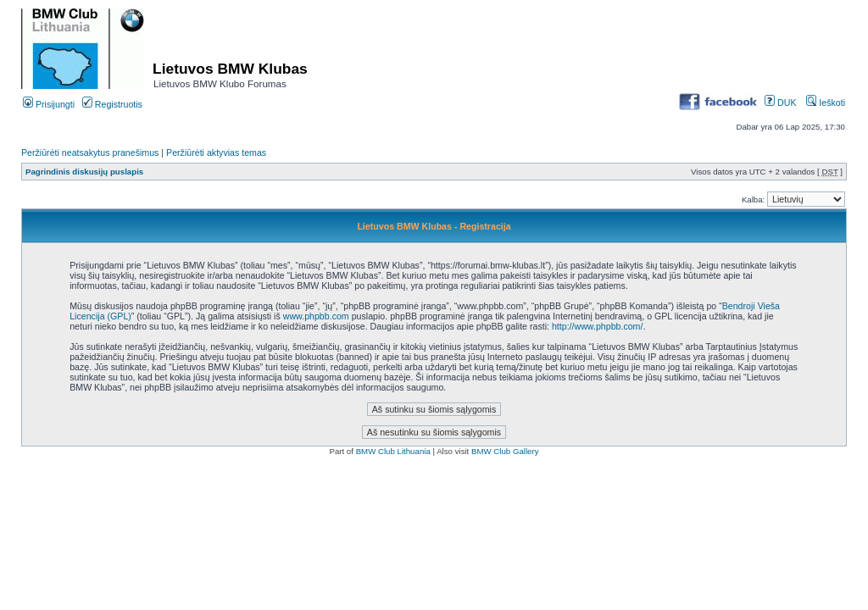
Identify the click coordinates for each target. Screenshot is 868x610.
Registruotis (112, 104)
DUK (780, 103)
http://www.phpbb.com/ (597, 326)
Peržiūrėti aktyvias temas (216, 152)
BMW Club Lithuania (393, 451)
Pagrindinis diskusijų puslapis (84, 172)
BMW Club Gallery (505, 451)
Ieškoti (826, 103)
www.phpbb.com (316, 316)
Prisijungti (49, 104)
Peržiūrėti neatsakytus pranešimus (90, 152)
